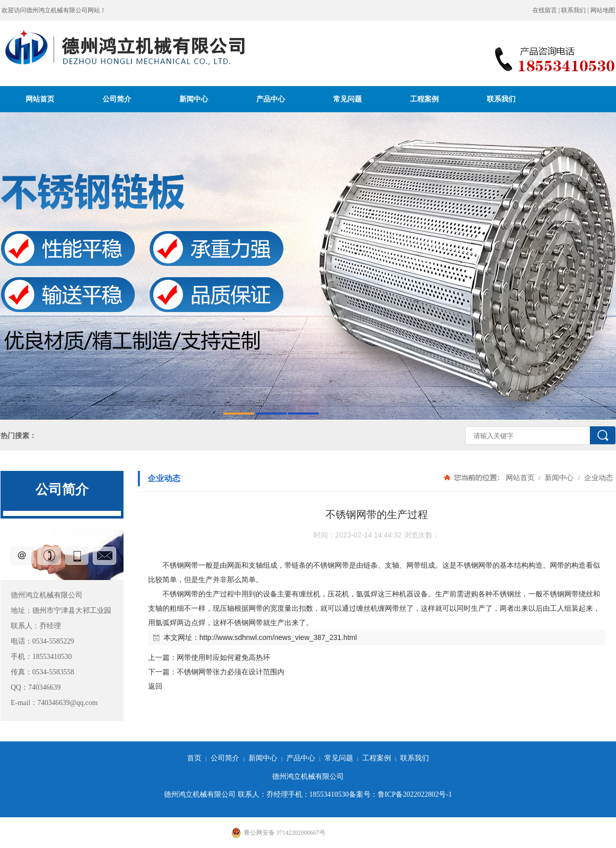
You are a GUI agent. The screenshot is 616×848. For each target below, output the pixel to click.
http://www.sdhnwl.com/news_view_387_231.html (278, 637)
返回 (155, 686)
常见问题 (347, 99)
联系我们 (573, 10)
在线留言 (545, 10)
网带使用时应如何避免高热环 (223, 657)
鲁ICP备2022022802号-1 (415, 794)
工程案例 (424, 99)
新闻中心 (194, 99)
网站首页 (40, 99)
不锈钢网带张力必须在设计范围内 (231, 672)
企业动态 (598, 478)
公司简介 (117, 99)
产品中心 (271, 99)
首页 (194, 758)
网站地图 (603, 10)
